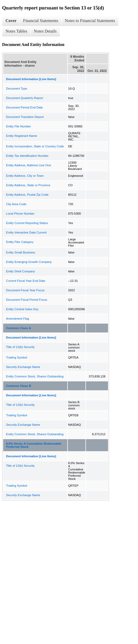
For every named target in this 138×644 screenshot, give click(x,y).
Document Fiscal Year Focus (25, 290)
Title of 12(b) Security (20, 347)
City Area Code (16, 204)
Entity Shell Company (21, 271)
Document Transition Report (25, 117)
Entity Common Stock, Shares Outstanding (35, 376)
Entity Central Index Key (22, 309)
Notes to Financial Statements (90, 21)
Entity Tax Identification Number (27, 156)
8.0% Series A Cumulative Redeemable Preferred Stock (34, 445)
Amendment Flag (18, 319)
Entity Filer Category (20, 242)
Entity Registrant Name (22, 136)
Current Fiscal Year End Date (26, 281)
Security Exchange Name (23, 367)
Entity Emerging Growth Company (29, 262)
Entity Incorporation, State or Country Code (35, 146)
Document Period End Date (24, 107)
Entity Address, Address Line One (29, 165)
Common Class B (19, 386)
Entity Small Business (21, 252)
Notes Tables (16, 31)
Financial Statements (41, 21)
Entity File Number (19, 126)
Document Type (17, 89)
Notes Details (45, 31)
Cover (11, 21)
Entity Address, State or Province (28, 185)
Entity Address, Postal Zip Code (27, 195)
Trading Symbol (17, 357)
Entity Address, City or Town (25, 176)
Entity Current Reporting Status (27, 223)
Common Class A (19, 328)
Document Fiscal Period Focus (27, 300)
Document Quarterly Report (25, 98)
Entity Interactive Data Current (26, 232)
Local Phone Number (20, 214)
